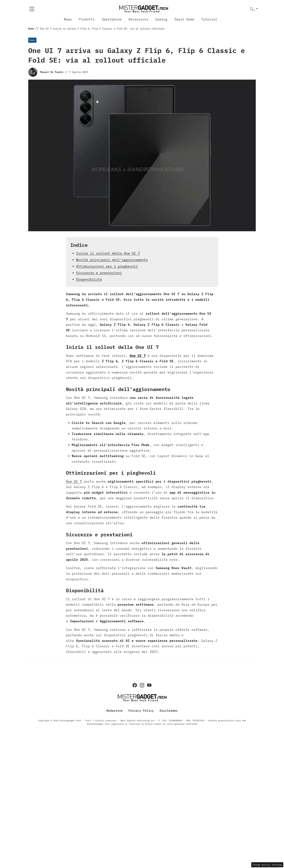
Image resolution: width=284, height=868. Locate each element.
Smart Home (184, 19)
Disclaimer (169, 710)
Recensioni (139, 19)
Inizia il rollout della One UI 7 (108, 253)
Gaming (161, 19)
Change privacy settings (267, 865)
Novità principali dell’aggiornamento (112, 260)
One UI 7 (138, 356)
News (68, 19)
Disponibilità (89, 279)
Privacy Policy (141, 710)
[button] (254, 9)
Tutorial (209, 19)
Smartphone (112, 19)
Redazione (114, 710)
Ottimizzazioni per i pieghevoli (107, 266)
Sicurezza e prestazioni (99, 273)
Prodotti (87, 19)
